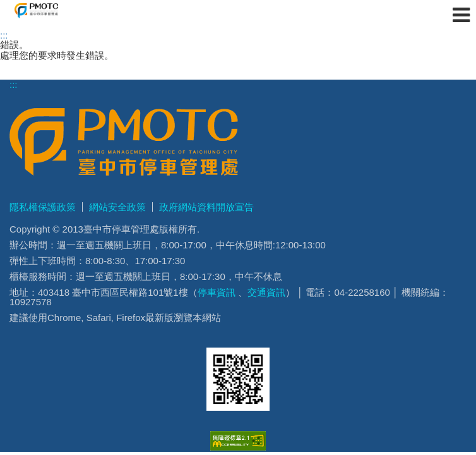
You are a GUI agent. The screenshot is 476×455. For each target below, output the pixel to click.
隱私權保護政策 (43, 207)
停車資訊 (217, 292)
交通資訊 (266, 292)
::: (4, 35)
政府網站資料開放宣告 (206, 207)
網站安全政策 (117, 207)
